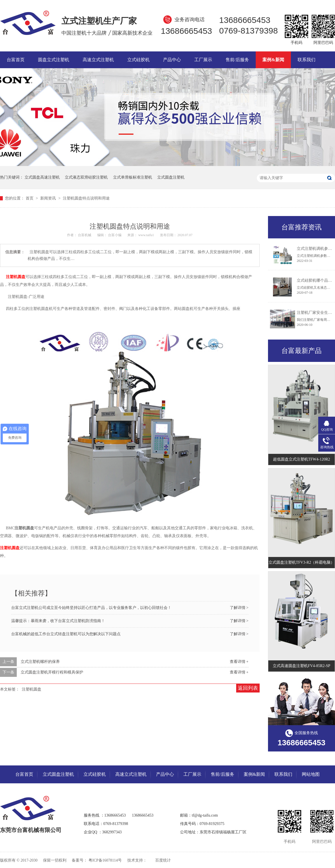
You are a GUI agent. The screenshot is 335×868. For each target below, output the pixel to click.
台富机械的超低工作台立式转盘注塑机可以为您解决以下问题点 (66, 634)
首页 (30, 198)
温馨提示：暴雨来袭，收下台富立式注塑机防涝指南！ (58, 621)
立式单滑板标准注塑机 (133, 177)
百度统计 (163, 860)
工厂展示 (203, 60)
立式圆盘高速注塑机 (42, 177)
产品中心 (172, 60)
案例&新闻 (273, 60)
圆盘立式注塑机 (54, 60)
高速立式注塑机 (98, 60)
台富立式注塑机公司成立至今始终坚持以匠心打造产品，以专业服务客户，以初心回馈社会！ (91, 608)
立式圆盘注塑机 (171, 177)
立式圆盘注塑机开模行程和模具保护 (52, 672)
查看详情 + (239, 662)
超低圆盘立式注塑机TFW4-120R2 (302, 459)
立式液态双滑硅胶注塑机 (86, 177)
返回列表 (248, 688)
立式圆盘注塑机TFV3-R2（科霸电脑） (301, 562)
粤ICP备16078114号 (105, 860)
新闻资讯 (49, 198)
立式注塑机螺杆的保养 (40, 662)
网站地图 (311, 774)
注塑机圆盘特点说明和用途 (86, 198)
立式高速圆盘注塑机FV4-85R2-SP (301, 666)
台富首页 (16, 60)
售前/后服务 (237, 60)
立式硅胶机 (138, 60)
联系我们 (307, 60)
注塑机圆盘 (32, 689)
